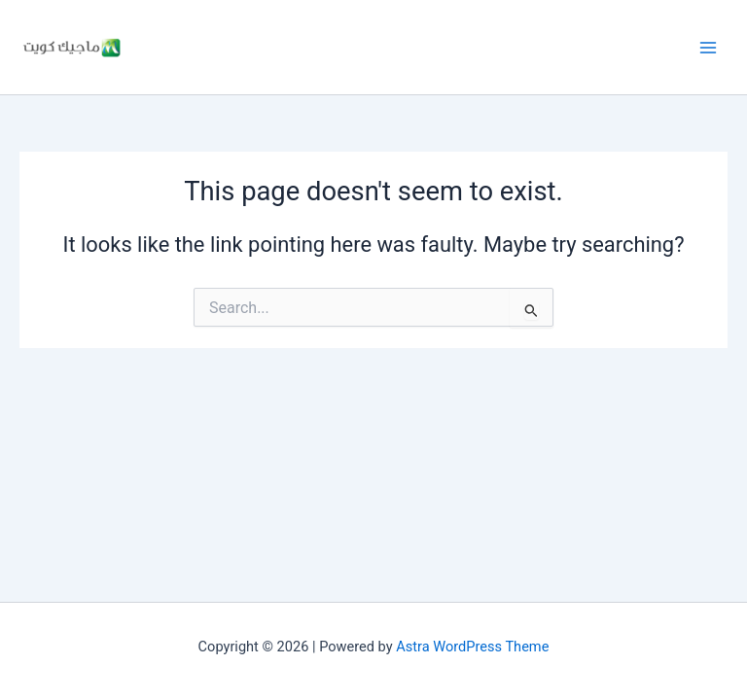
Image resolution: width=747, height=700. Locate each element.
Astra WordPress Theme (472, 647)
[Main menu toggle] (708, 47)
